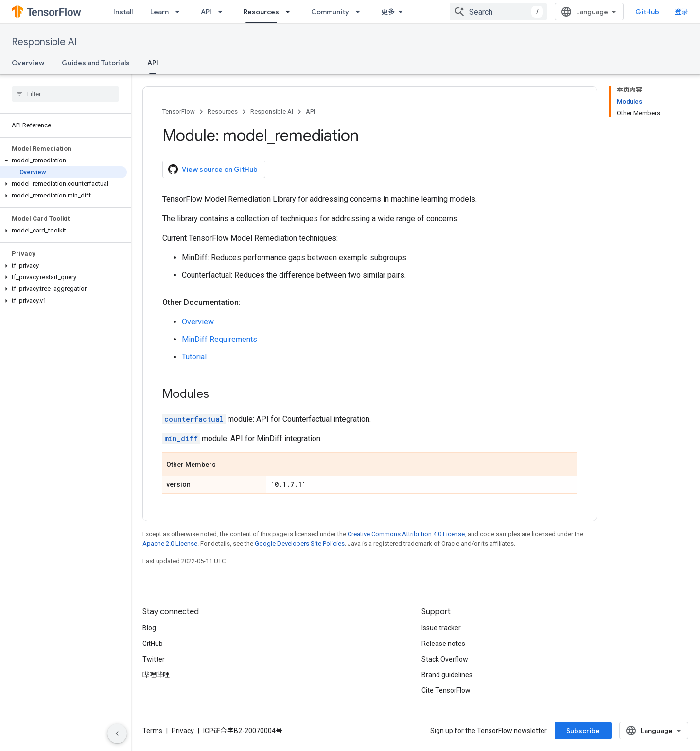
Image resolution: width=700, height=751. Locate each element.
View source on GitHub (213, 169)
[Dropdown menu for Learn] (180, 12)
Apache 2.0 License (170, 544)
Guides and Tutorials (96, 63)
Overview (28, 63)
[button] (63, 161)
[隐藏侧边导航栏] (117, 733)
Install (123, 12)
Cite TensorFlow (446, 690)
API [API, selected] (153, 63)
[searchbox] (65, 94)
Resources (223, 112)
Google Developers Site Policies (300, 544)
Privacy (183, 731)
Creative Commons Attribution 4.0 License (406, 534)
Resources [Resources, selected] (261, 12)
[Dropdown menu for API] (223, 12)
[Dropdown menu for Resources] (291, 12)
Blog (149, 628)
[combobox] (498, 12)
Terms (152, 731)
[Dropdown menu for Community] (361, 12)
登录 (682, 12)
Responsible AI (44, 42)
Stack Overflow (445, 659)
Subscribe (583, 731)
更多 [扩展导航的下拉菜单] (388, 12)
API (206, 12)
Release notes (443, 644)
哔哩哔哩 (156, 675)
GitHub (647, 12)
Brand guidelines (447, 675)
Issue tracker (441, 628)
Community (330, 12)
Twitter (154, 659)
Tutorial (194, 357)
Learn (159, 12)
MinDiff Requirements (219, 339)
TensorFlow (179, 112)
